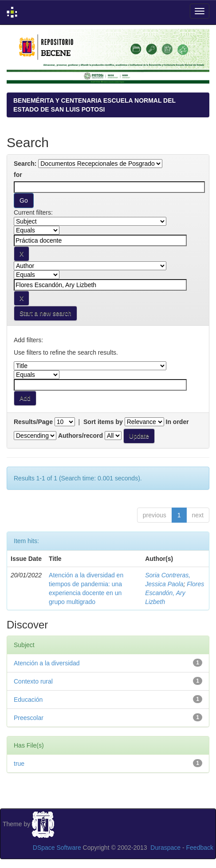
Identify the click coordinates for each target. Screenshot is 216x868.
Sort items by (103, 422)
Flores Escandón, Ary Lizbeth (175, 593)
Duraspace (165, 848)
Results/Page (33, 422)
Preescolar (29, 718)
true (19, 764)
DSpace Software (57, 848)
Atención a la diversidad (47, 663)
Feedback (200, 848)
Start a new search (45, 313)
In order (177, 422)
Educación (28, 700)
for (18, 175)
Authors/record (81, 436)
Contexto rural (33, 681)
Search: (25, 164)
